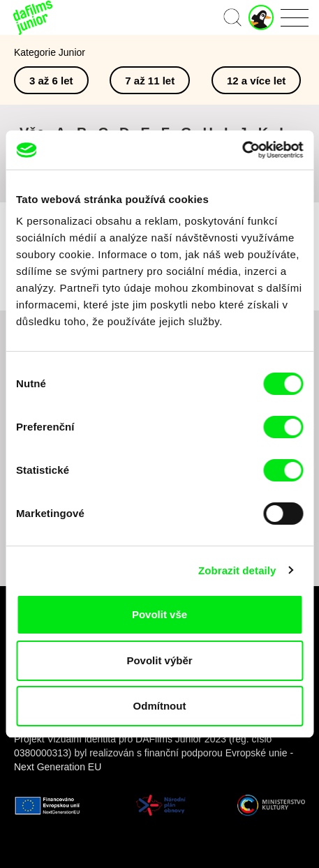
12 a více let (256, 81)
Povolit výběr (159, 660)
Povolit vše (159, 614)
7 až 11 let (150, 81)
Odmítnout (160, 706)
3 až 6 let (51, 81)
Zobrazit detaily (237, 570)
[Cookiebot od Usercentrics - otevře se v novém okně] (242, 150)
